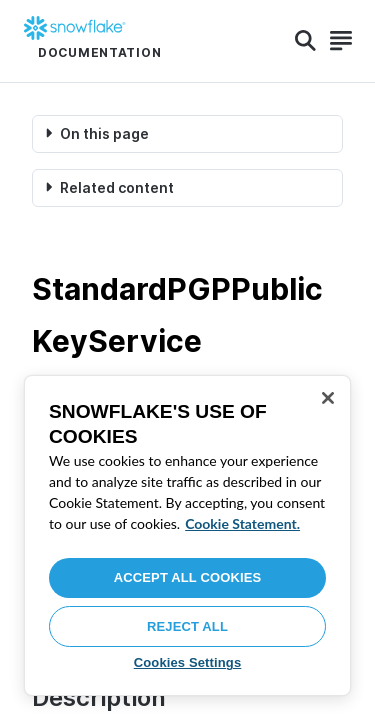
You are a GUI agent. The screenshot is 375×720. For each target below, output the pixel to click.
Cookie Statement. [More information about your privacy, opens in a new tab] (242, 523)
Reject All (187, 626)
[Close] (328, 398)
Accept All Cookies (188, 577)
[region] (187, 535)
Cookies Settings (188, 662)
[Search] (305, 41)
